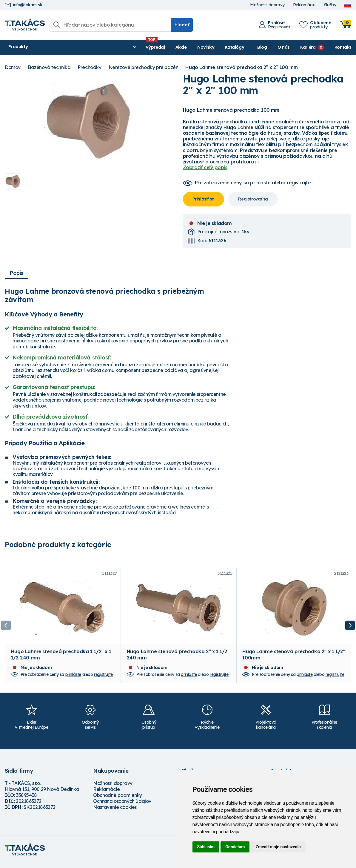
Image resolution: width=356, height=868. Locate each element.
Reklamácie (304, 5)
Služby (330, 5)
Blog (262, 47)
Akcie (121, 47)
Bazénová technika (49, 67)
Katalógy (175, 47)
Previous (6, 627)
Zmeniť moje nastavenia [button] (278, 847)
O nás (284, 47)
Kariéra (308, 47)
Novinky (146, 47)
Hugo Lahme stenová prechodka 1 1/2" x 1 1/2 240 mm (61, 659)
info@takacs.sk (23, 5)
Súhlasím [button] (206, 847)
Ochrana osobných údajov (122, 805)
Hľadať (182, 25)
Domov (13, 67)
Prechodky (89, 67)
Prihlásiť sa (204, 199)
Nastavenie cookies (115, 811)
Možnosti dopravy (267, 5)
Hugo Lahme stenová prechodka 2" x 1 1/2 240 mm (177, 659)
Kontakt (343, 47)
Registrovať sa (253, 199)
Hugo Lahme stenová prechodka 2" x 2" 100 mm (241, 67)
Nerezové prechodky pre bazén (144, 67)
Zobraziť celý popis (205, 167)
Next (350, 627)
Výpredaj (96, 47)
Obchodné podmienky (118, 799)
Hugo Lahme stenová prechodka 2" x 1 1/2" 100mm (294, 659)
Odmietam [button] (235, 847)
